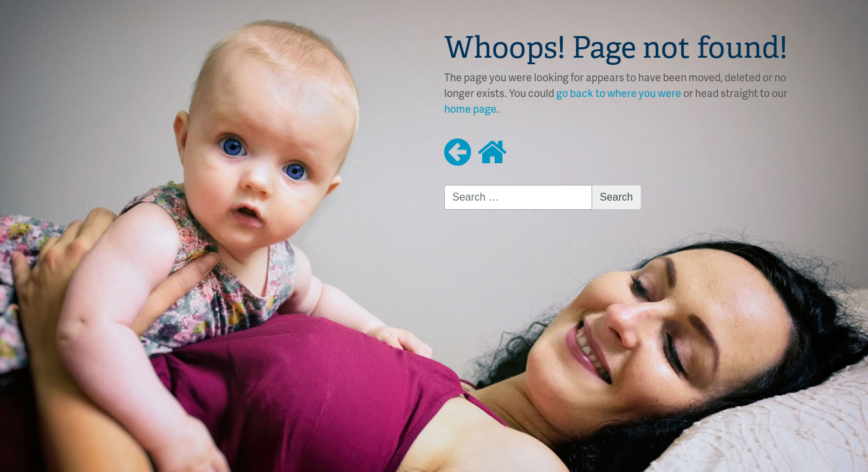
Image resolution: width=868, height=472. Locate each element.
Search (617, 197)
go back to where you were (619, 93)
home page (470, 108)
